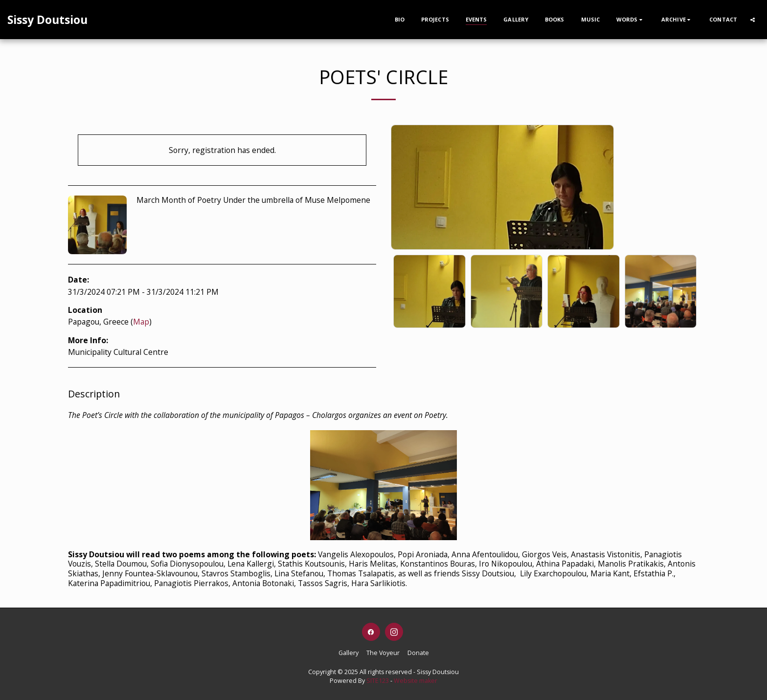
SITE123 (378, 681)
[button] (631, 19)
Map (141, 322)
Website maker (416, 681)
